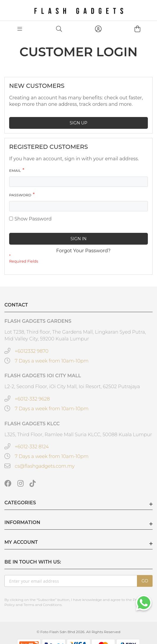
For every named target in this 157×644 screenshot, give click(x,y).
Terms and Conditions (42, 605)
